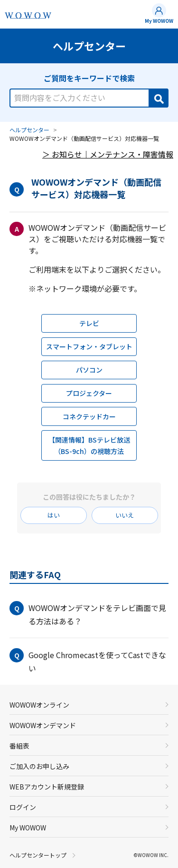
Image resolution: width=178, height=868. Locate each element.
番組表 (19, 746)
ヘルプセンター (29, 130)
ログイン (23, 807)
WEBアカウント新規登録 (47, 787)
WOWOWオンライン (39, 705)
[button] (89, 614)
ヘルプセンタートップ (38, 855)
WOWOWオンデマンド (43, 725)
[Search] (158, 98)
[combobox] (89, 93)
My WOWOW (159, 21)
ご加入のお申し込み (39, 766)
